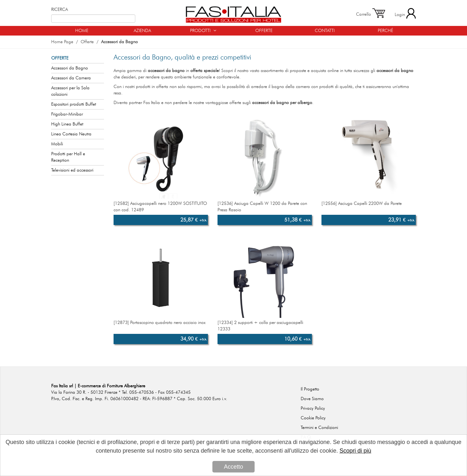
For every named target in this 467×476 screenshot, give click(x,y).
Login (405, 13)
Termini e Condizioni (319, 428)
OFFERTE (264, 31)
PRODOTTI (203, 31)
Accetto (233, 467)
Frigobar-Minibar (67, 114)
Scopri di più (355, 451)
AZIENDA (142, 31)
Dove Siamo (312, 399)
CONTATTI (325, 31)
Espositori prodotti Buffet (74, 104)
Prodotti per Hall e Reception (68, 157)
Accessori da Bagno (119, 42)
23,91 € (401, 220)
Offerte (87, 42)
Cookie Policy (313, 418)
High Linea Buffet (67, 124)
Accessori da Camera (71, 78)
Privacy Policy (313, 408)
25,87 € (193, 220)
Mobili (57, 144)
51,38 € (297, 220)
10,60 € (297, 339)
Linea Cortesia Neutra (71, 134)
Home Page (62, 42)
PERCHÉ (385, 31)
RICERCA (59, 10)
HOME (82, 31)
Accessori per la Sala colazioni (70, 91)
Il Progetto (310, 389)
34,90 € (193, 339)
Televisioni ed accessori (72, 170)
